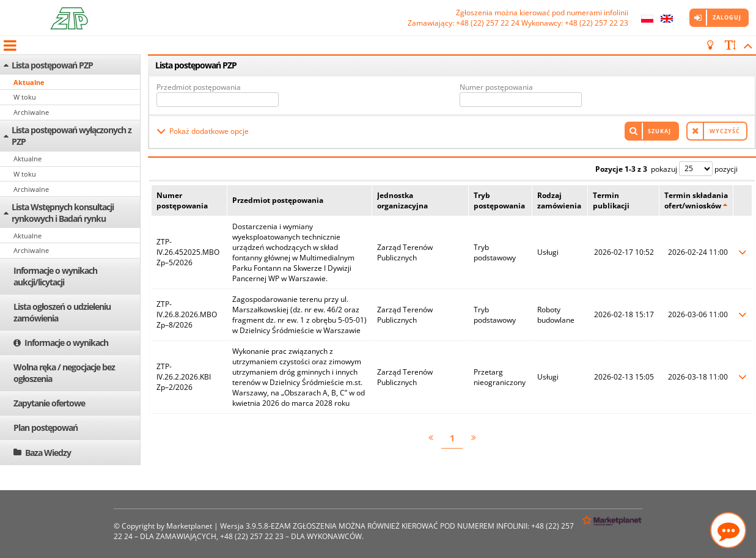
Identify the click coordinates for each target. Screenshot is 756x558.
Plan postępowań (46, 428)
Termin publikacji (611, 200)
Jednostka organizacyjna (402, 200)
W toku (25, 97)
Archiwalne (31, 112)
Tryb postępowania (499, 200)
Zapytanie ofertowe (49, 403)
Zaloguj (727, 17)
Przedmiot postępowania (199, 87)
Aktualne (29, 82)
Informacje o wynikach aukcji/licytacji (55, 276)
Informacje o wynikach (66, 343)
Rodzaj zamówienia (559, 200)
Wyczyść (725, 131)
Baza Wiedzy (48, 453)
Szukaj (659, 131)
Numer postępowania (496, 87)
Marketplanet (189, 526)
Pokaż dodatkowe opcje (209, 131)
